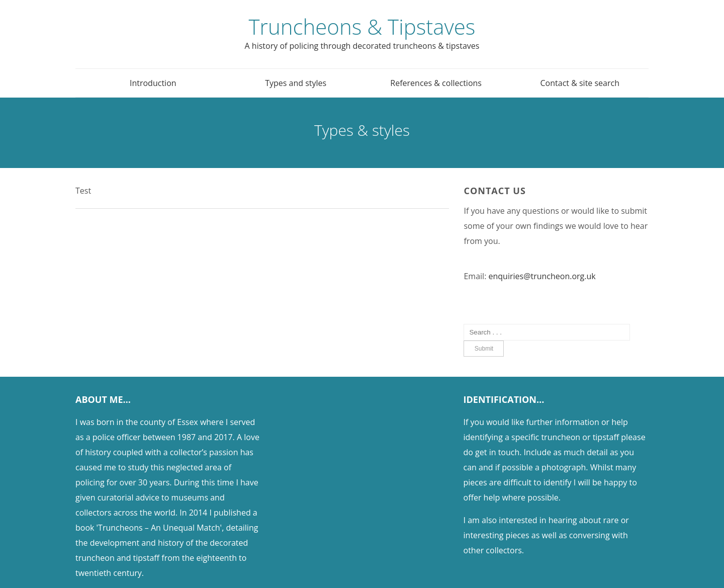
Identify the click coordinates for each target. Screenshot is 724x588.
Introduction (153, 83)
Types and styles (296, 83)
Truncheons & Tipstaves (362, 26)
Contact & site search (580, 83)
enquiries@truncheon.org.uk (542, 276)
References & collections (436, 83)
